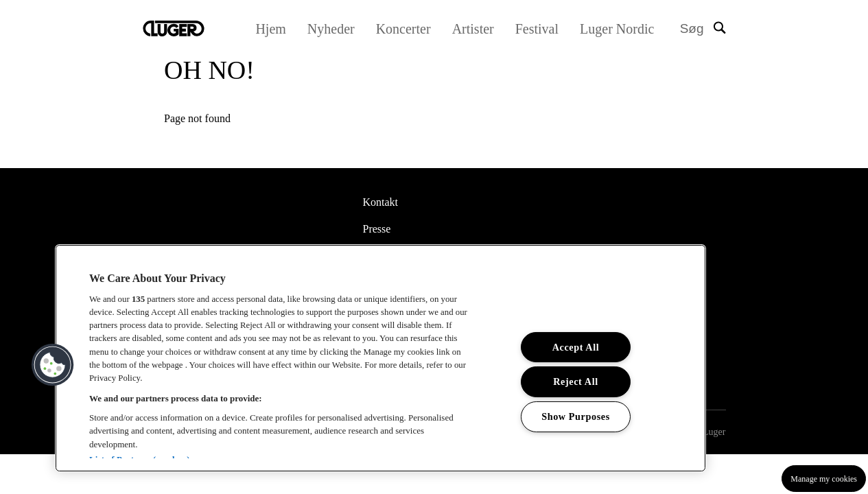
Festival (541, 29)
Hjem (275, 29)
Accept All (576, 346)
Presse (377, 229)
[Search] (703, 29)
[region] (380, 358)
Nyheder (335, 29)
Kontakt (381, 202)
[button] (53, 365)
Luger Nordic (621, 29)
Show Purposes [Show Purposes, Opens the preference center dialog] (576, 416)
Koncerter (408, 29)
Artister (477, 29)
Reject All (576, 381)
